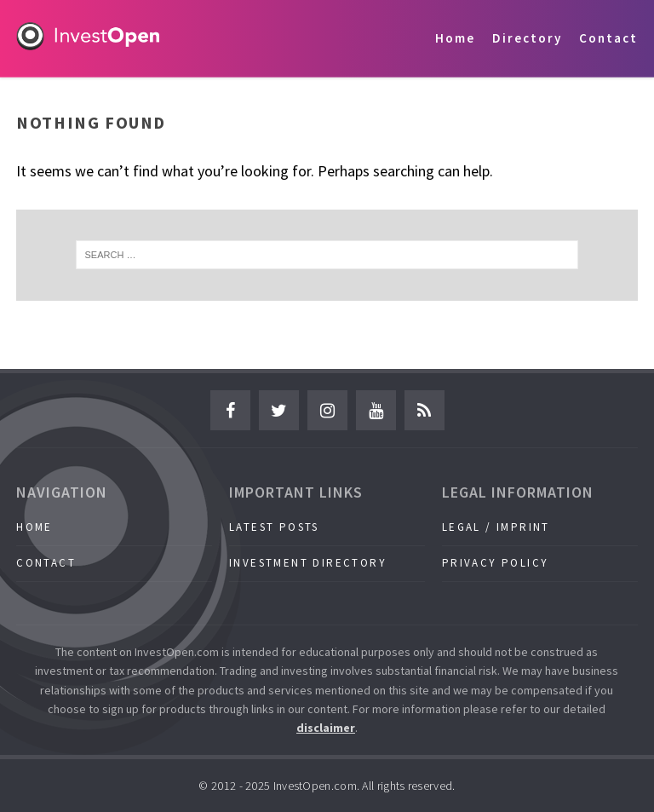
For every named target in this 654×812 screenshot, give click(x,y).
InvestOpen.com (315, 786)
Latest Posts (274, 527)
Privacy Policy (496, 563)
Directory (527, 38)
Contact (608, 38)
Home (455, 38)
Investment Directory (308, 563)
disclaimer (326, 728)
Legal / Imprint (496, 527)
